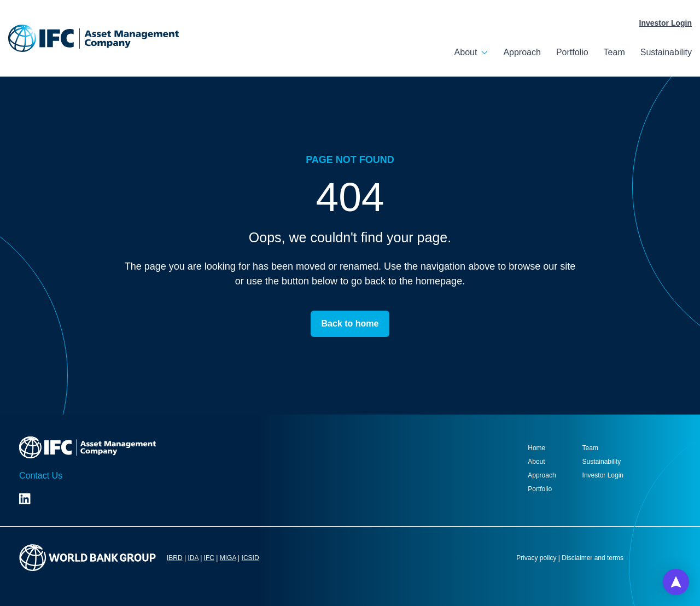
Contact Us (41, 476)
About (466, 52)
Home (536, 448)
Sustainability (666, 52)
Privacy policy (536, 558)
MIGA (228, 558)
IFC (209, 558)
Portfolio (572, 52)
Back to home (350, 324)
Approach (522, 52)
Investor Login (666, 23)
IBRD (175, 558)
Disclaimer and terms (593, 558)
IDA (193, 558)
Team (614, 52)
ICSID (250, 558)
